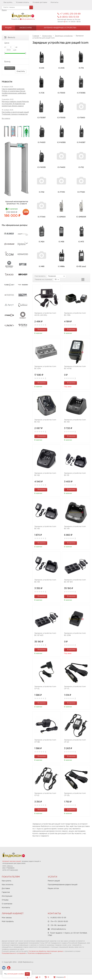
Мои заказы (7, 918)
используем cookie (16, 974)
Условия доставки (40, 2)
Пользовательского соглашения (14, 953)
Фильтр (10, 37)
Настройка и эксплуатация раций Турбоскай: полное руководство (15, 113)
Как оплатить (8, 885)
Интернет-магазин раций (12, 861)
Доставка (6, 888)
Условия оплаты (22, 2)
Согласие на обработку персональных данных (46, 951)
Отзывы (5, 900)
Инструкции (7, 896)
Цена (15, 43)
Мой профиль (8, 922)
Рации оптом (53, 888)
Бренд (15, 62)
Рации (8, 28)
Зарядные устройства (64, 36)
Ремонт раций (54, 881)
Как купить (8, 2)
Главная (36, 36)
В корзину (40, 329)
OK (27, 974)
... (87, 28)
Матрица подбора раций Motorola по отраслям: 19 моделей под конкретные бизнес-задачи (15, 104)
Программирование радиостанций (63, 885)
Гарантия (6, 892)
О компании (7, 904)
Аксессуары (26, 28)
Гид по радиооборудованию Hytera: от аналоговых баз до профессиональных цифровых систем (14, 92)
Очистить (21, 71)
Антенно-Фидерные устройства (60, 28)
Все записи (6, 118)
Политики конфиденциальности (39, 953)
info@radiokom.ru (28, 19)
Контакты (55, 2)
